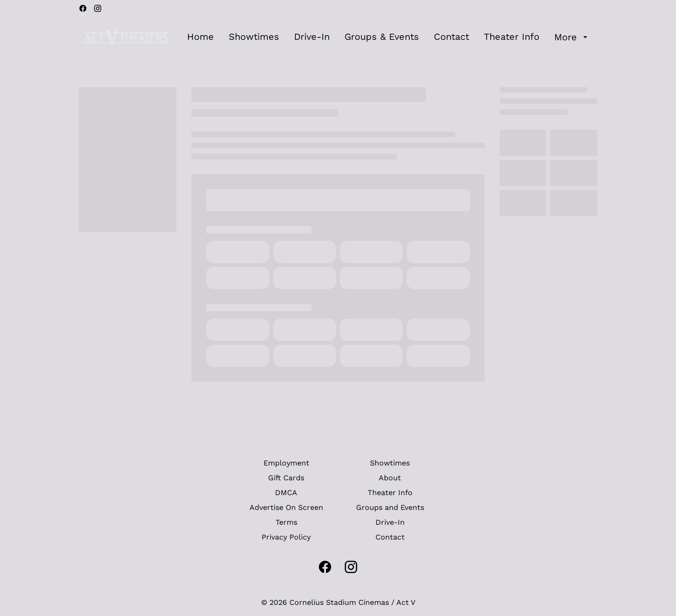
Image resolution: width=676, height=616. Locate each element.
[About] (390, 478)
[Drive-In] (312, 37)
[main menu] (388, 37)
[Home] (200, 37)
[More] (572, 37)
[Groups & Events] (382, 37)
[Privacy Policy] (286, 537)
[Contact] (451, 37)
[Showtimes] (254, 37)
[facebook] (83, 8)
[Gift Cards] (286, 478)
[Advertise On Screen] (286, 508)
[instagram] (98, 8)
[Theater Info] (512, 37)
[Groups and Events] (390, 508)
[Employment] (286, 463)
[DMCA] (286, 493)
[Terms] (286, 522)
